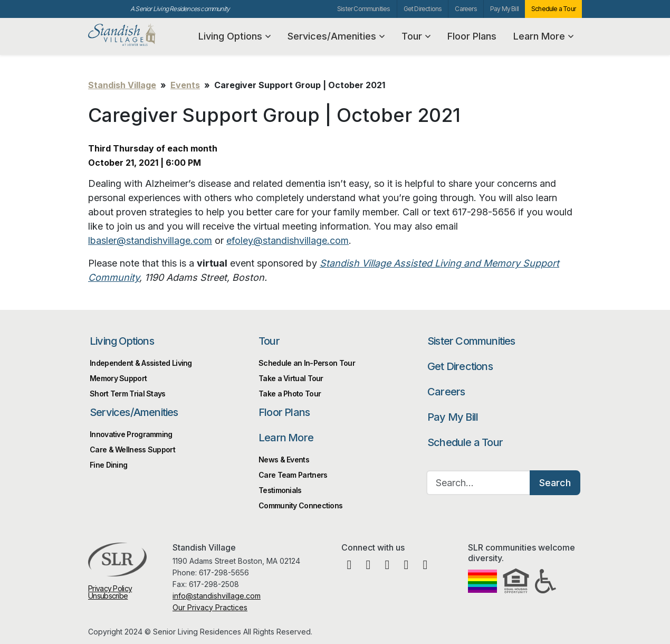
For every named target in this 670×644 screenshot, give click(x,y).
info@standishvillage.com (217, 596)
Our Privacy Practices (210, 607)
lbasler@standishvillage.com (150, 240)
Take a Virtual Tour (291, 378)
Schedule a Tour (553, 9)
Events (185, 85)
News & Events (284, 460)
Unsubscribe (108, 596)
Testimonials (280, 490)
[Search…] (478, 483)
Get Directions (423, 9)
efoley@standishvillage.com (288, 240)
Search (555, 483)
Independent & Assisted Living (141, 363)
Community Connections (300, 505)
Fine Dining (108, 465)
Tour (416, 36)
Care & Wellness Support (132, 449)
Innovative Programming (131, 434)
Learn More (543, 36)
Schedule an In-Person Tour (307, 363)
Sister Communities (364, 9)
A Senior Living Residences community (180, 9)
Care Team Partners (293, 475)
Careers (466, 9)
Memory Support (118, 378)
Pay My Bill (504, 9)
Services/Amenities (336, 36)
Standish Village (139, 35)
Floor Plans (472, 36)
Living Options (234, 36)
